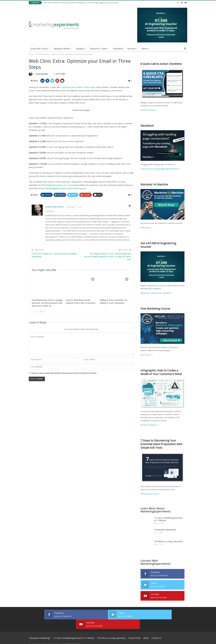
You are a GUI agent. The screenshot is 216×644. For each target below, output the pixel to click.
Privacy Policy (134, 628)
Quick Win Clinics (39, 49)
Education (118, 49)
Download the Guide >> (150, 494)
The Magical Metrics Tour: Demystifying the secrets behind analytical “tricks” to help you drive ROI (107, 256)
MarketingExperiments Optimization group (66, 188)
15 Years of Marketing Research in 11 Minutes (168, 519)
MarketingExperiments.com (54, 185)
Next (42, 311)
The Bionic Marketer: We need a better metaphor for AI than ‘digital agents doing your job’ (81, 3)
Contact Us (156, 628)
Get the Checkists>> (149, 110)
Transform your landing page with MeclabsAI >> (160, 169)
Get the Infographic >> (150, 425)
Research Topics (99, 49)
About (145, 49)
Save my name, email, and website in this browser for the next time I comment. (64, 373)
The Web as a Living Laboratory (168, 541)
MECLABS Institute (73, 634)
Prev (35, 311)
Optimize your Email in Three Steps (78, 87)
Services (131, 49)
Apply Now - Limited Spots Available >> (157, 293)
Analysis (80, 49)
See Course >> (147, 354)
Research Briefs (62, 49)
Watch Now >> (147, 227)
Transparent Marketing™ (165, 529)
